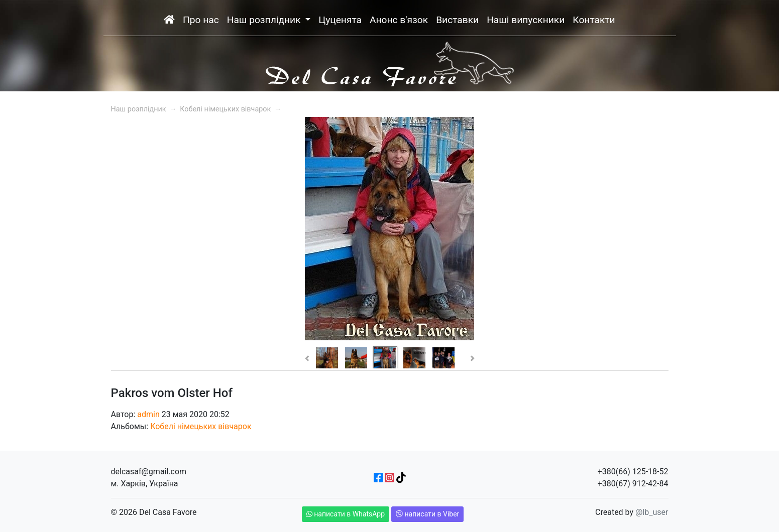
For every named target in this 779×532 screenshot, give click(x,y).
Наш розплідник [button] (265, 20)
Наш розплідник (139, 109)
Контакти (594, 20)
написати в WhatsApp (346, 514)
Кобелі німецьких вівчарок (225, 109)
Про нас (201, 20)
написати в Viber (427, 514)
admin (148, 414)
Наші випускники (526, 20)
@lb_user (652, 512)
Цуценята (340, 20)
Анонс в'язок (399, 20)
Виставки (457, 20)
